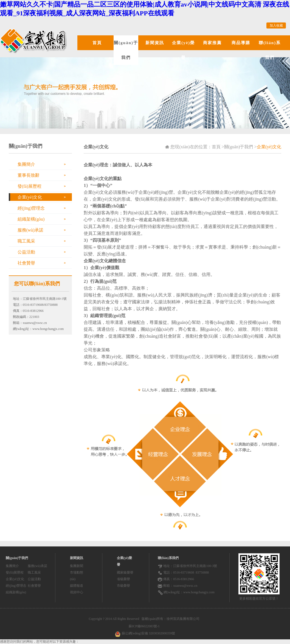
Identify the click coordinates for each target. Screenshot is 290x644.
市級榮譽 (123, 586)
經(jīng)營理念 (31, 208)
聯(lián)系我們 (270, 50)
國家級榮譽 (125, 572)
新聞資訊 (155, 43)
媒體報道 (77, 586)
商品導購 (241, 43)
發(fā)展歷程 (29, 186)
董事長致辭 (29, 175)
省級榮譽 (123, 579)
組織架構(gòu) (31, 219)
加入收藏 (276, 25)
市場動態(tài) (77, 576)
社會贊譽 (26, 263)
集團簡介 (26, 164)
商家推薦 (212, 43)
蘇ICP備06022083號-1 (145, 626)
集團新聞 (77, 566)
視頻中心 (77, 592)
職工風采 (26, 241)
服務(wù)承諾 (30, 230)
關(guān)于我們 (126, 50)
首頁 (97, 43)
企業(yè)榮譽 (183, 50)
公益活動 (26, 252)
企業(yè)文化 (30, 197)
